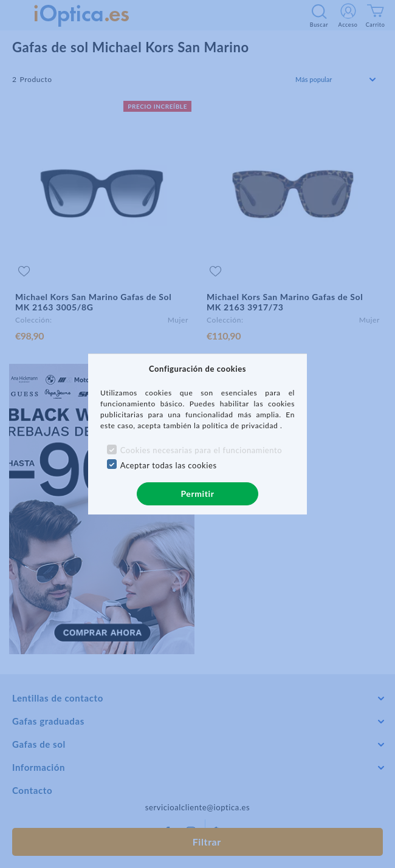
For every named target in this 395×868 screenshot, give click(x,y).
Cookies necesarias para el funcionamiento (201, 450)
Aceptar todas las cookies (169, 465)
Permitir (197, 494)
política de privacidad (241, 425)
